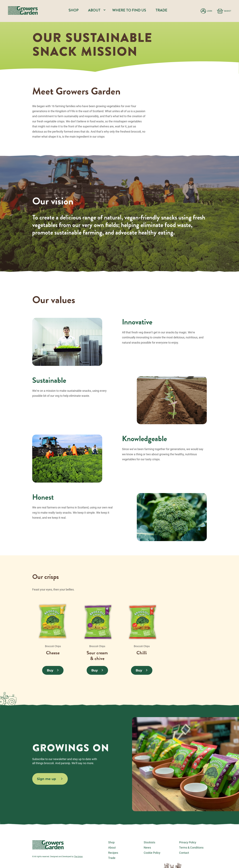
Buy (50, 670)
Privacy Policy (188, 842)
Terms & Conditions (191, 848)
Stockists (149, 842)
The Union (78, 857)
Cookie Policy (152, 853)
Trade (161, 10)
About (112, 848)
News (147, 848)
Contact (184, 853)
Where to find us (129, 10)
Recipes (113, 853)
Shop (74, 10)
